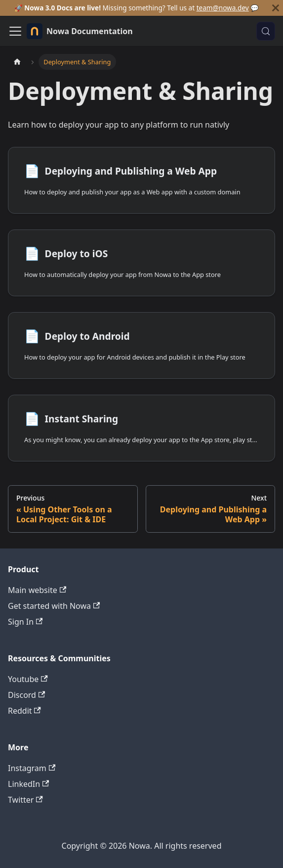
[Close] (276, 8)
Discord (26, 695)
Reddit (24, 711)
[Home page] (17, 62)
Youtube (28, 679)
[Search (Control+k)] (266, 31)
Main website (37, 590)
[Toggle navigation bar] (15, 31)
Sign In (25, 622)
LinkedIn (28, 784)
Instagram (32, 768)
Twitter (25, 800)
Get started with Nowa (54, 606)
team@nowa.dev (223, 8)
